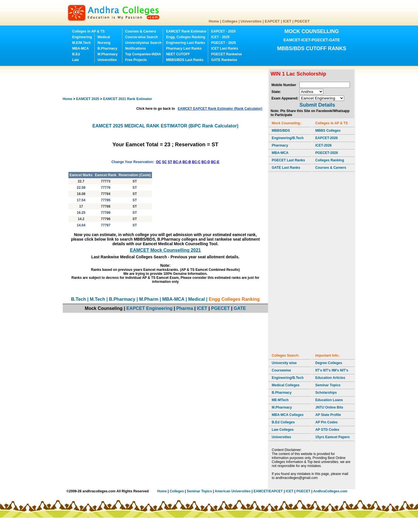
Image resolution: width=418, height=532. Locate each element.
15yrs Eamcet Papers (333, 437)
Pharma (185, 308)
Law (75, 60)
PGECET (302, 21)
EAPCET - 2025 (223, 31)
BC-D (206, 162)
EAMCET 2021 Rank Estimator (127, 99)
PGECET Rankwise (226, 54)
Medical (104, 37)
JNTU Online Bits (329, 407)
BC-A (177, 162)
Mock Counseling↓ (287, 123)
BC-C (196, 162)
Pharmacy (280, 145)
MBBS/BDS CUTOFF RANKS (312, 48)
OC (159, 162)
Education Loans (329, 400)
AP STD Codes (327, 430)
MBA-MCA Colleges (288, 415)
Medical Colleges (286, 385)
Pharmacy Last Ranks (184, 48)
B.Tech (78, 299)
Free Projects (136, 60)
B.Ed (76, 54)
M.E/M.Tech (81, 43)
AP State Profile (328, 415)
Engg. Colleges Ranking (185, 37)
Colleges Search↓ (286, 356)
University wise (284, 363)
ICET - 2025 (220, 37)
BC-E (215, 162)
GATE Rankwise (224, 60)
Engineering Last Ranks (185, 43)
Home (214, 21)
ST (170, 162)
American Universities (233, 491)
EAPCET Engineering (149, 308)
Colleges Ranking (330, 160)
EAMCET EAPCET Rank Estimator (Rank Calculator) (220, 109)
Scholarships (326, 393)
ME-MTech (280, 400)
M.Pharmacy (108, 54)
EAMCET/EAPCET (268, 491)
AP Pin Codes (326, 422)
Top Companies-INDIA (143, 54)
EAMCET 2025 (88, 99)
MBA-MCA (81, 48)
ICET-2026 (323, 145)
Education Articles (330, 378)
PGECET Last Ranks (288, 160)
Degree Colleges (329, 363)
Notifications (136, 48)
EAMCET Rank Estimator (186, 31)
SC (164, 162)
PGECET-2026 (327, 153)
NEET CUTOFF (178, 54)
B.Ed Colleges (283, 422)
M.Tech (98, 299)
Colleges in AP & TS (88, 31)
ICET (287, 21)
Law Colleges (283, 430)
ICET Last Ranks (225, 48)
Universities (251, 21)
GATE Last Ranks (286, 168)
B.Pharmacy (107, 48)
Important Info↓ (328, 356)
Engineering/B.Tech (288, 138)
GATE (240, 308)
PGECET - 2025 (223, 43)
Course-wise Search (142, 37)
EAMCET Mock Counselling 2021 (166, 250)
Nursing (104, 43)
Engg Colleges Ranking (234, 299)
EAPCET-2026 (327, 138)
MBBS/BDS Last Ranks (185, 60)
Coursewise (281, 370)
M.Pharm (149, 299)
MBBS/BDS (281, 131)
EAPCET (272, 21)
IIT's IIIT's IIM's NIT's (332, 370)
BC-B (187, 162)
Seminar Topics (328, 385)
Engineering (82, 37)
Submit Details (317, 105)
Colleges (230, 21)
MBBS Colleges (328, 131)
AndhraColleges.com (330, 491)
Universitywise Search (143, 43)
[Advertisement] (167, 81)
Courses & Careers (141, 31)
